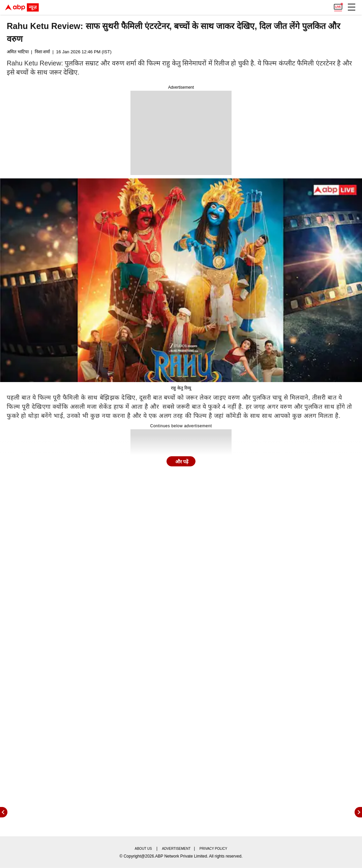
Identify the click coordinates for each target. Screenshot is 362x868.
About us (143, 849)
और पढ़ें (182, 462)
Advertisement (176, 849)
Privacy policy (213, 849)
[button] (352, 7)
